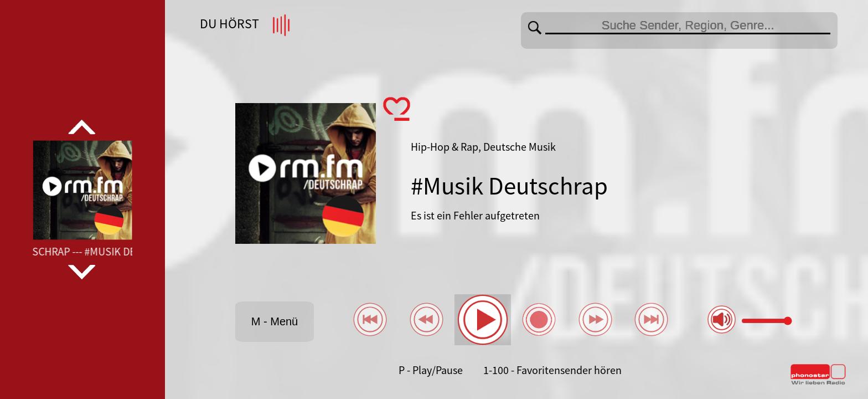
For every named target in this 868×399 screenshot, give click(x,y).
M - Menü (275, 321)
